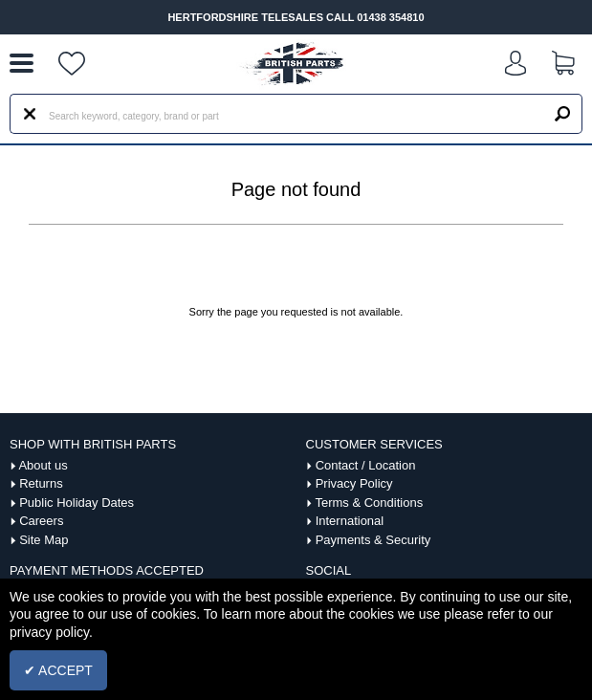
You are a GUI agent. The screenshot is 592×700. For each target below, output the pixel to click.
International (350, 521)
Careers (41, 521)
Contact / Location (366, 465)
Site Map (44, 540)
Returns (41, 483)
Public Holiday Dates (77, 503)
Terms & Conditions (369, 503)
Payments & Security (373, 540)
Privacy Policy (354, 483)
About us (43, 465)
